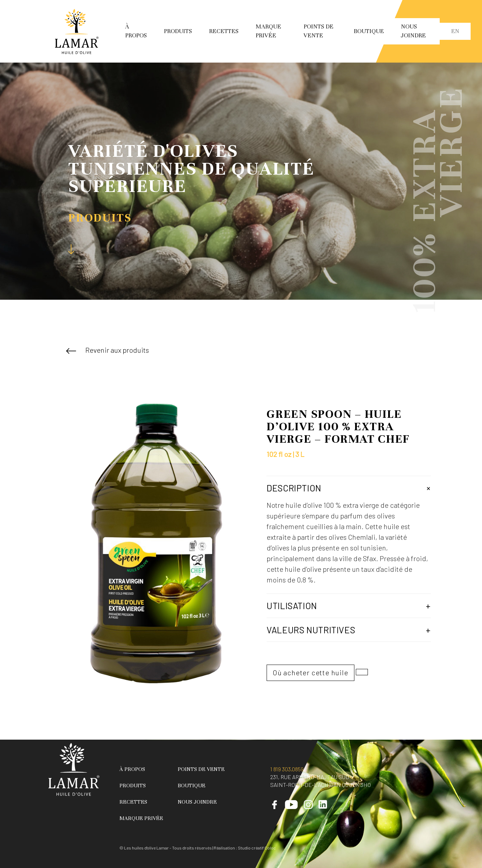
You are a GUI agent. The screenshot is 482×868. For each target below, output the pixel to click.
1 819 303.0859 (287, 769)
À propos (132, 769)
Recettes (224, 31)
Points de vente (201, 769)
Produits (178, 31)
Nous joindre (197, 802)
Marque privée (141, 818)
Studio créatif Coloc (257, 848)
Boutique (369, 31)
